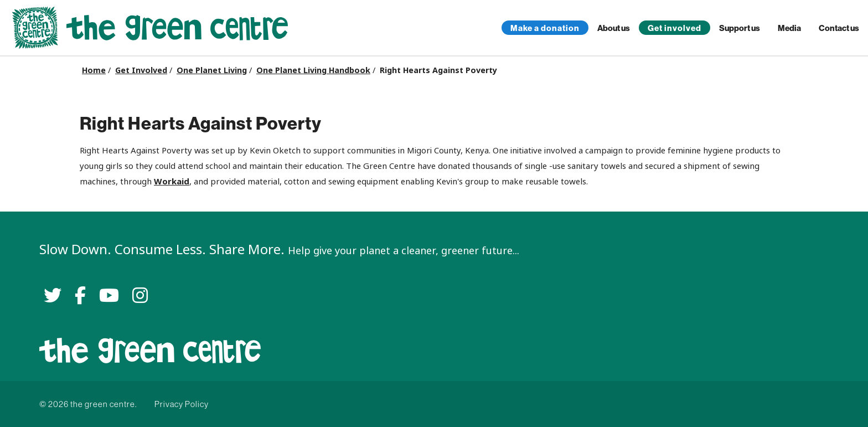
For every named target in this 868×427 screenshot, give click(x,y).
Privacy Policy (182, 404)
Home (94, 70)
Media (789, 28)
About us (614, 28)
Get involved (675, 28)
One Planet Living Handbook (313, 70)
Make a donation (545, 28)
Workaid (172, 181)
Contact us (839, 28)
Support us (740, 28)
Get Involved (141, 70)
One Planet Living (212, 70)
